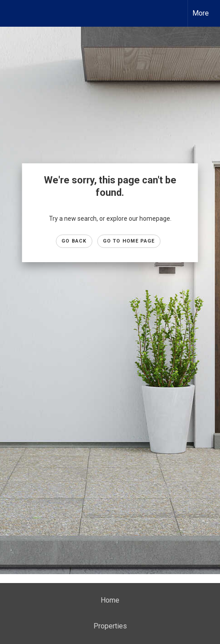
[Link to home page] (15, 13)
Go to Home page (129, 241)
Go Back (74, 241)
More (201, 13)
